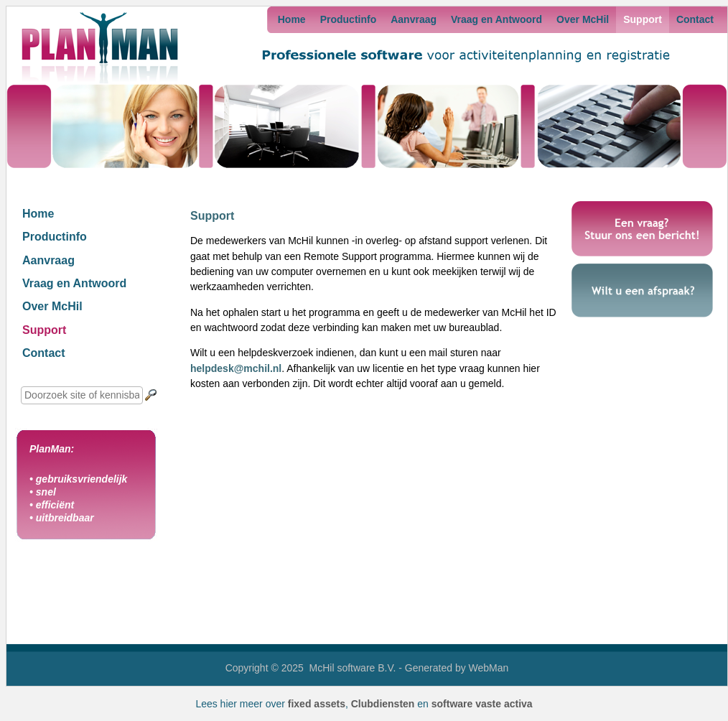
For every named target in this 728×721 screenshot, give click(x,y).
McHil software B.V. (353, 668)
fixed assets (317, 704)
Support (643, 19)
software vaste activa (482, 704)
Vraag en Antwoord (496, 19)
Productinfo (349, 19)
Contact (695, 19)
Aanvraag (414, 19)
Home (292, 19)
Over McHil (583, 19)
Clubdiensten (383, 704)
